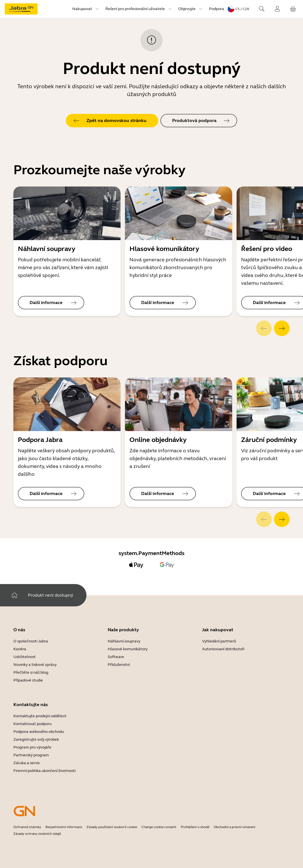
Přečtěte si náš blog (31, 672)
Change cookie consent (159, 827)
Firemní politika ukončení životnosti (45, 771)
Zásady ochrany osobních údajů (37, 834)
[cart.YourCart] (293, 9)
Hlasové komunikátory (128, 649)
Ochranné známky (27, 827)
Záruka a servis (27, 763)
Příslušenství (119, 665)
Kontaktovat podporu (33, 724)
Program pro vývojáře (32, 747)
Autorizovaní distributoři (223, 649)
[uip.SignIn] (277, 9)
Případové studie (28, 680)
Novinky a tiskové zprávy (35, 665)
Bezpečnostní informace (64, 827)
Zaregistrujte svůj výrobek (36, 739)
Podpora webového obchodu (39, 732)
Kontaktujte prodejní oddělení (40, 716)
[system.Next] (282, 328)
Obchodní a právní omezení (235, 827)
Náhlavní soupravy (124, 641)
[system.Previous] (264, 328)
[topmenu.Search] (262, 9)
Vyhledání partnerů (219, 641)
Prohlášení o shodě (195, 827)
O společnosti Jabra (31, 641)
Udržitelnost (25, 657)
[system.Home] (15, 595)
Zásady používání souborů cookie (112, 827)
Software (116, 657)
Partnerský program (31, 755)
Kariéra (20, 649)
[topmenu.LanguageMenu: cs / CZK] (239, 9)
